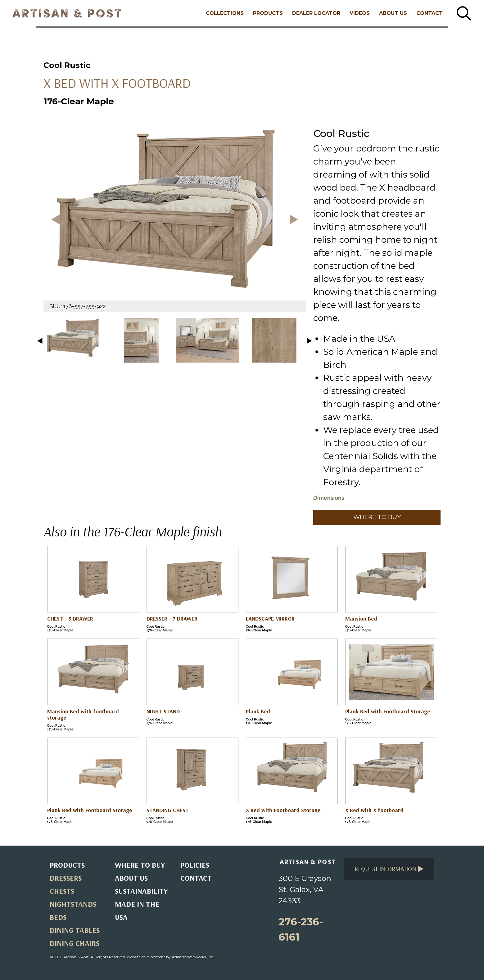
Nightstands (73, 904)
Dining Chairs (75, 943)
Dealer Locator (316, 13)
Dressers (66, 878)
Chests (62, 891)
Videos (360, 13)
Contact (430, 13)
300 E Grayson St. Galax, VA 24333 (305, 890)
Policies (195, 865)
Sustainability (141, 891)
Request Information (389, 869)
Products (268, 13)
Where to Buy (377, 517)
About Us (393, 13)
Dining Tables (75, 930)
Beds (58, 917)
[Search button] (464, 13)
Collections (225, 13)
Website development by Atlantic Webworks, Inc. (170, 957)
